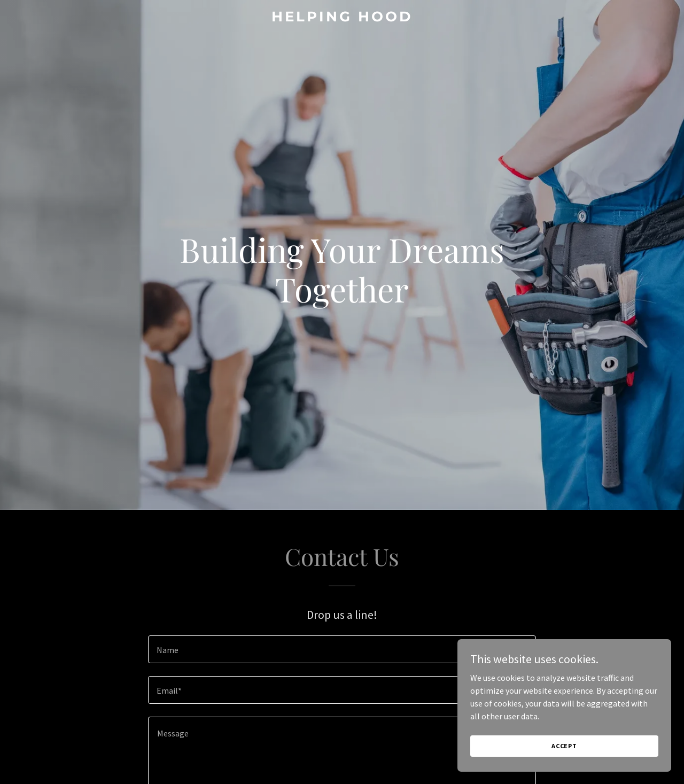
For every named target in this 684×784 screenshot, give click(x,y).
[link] (342, 18)
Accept (564, 746)
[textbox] (342, 649)
